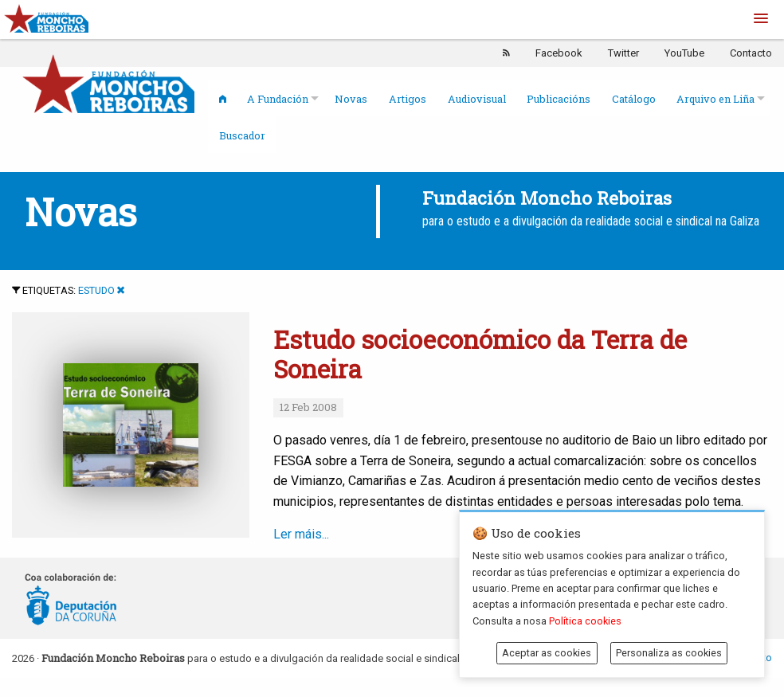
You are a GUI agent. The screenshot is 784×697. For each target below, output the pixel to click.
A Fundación (278, 99)
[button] (761, 19)
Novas (351, 99)
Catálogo (634, 99)
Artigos (408, 99)
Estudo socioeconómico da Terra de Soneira (480, 354)
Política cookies (585, 621)
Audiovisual (477, 99)
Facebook (559, 53)
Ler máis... (425, 534)
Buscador (242, 135)
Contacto (751, 53)
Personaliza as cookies (669, 653)
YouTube (684, 53)
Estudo (96, 290)
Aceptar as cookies (547, 653)
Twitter (623, 53)
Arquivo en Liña (715, 99)
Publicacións (559, 99)
